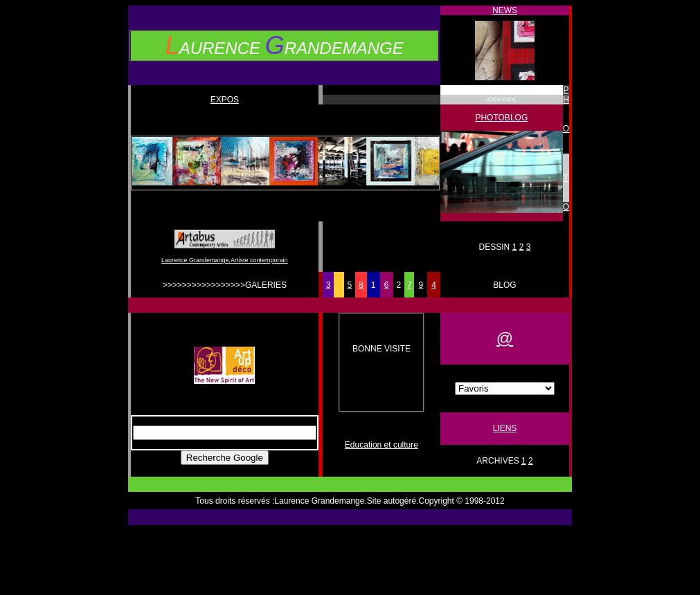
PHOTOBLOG (501, 118)
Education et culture (382, 445)
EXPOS (225, 100)
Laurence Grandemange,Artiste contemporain (225, 260)
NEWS (505, 10)
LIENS (505, 428)
